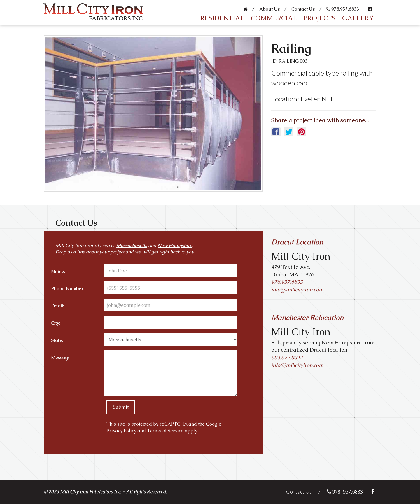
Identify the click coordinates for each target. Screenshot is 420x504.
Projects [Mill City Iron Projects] (320, 18)
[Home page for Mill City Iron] (92, 8)
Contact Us (303, 9)
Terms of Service (165, 431)
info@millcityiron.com (297, 365)
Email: (58, 306)
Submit (121, 407)
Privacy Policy (121, 431)
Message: (61, 357)
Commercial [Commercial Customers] (274, 18)
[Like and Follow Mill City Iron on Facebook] (370, 7)
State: (57, 340)
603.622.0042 (287, 357)
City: (56, 323)
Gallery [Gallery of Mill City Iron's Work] (358, 18)
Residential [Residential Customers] (222, 18)
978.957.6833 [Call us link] (343, 9)
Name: (58, 271)
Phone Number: (68, 289)
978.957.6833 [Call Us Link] (287, 282)
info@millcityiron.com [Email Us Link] (297, 289)
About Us (270, 9)
